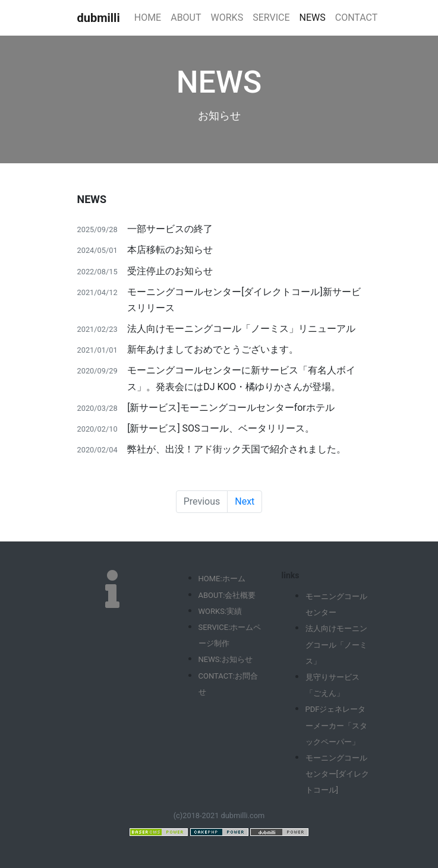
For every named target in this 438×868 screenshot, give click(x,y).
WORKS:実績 (220, 611)
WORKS (227, 18)
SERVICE (271, 18)
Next (245, 501)
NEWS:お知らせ (226, 659)
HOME (148, 18)
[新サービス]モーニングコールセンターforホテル (231, 408)
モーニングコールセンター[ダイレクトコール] (337, 774)
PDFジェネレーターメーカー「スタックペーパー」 (336, 725)
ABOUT (186, 18)
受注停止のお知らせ (170, 271)
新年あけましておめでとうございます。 (213, 349)
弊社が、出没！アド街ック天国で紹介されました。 (237, 449)
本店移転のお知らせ (170, 250)
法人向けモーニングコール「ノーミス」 (336, 644)
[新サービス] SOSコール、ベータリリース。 (220, 428)
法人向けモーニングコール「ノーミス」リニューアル (241, 329)
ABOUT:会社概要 (227, 595)
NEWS (313, 18)
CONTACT (357, 18)
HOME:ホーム (222, 579)
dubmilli (99, 18)
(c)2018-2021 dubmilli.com (219, 815)
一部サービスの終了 (170, 229)
